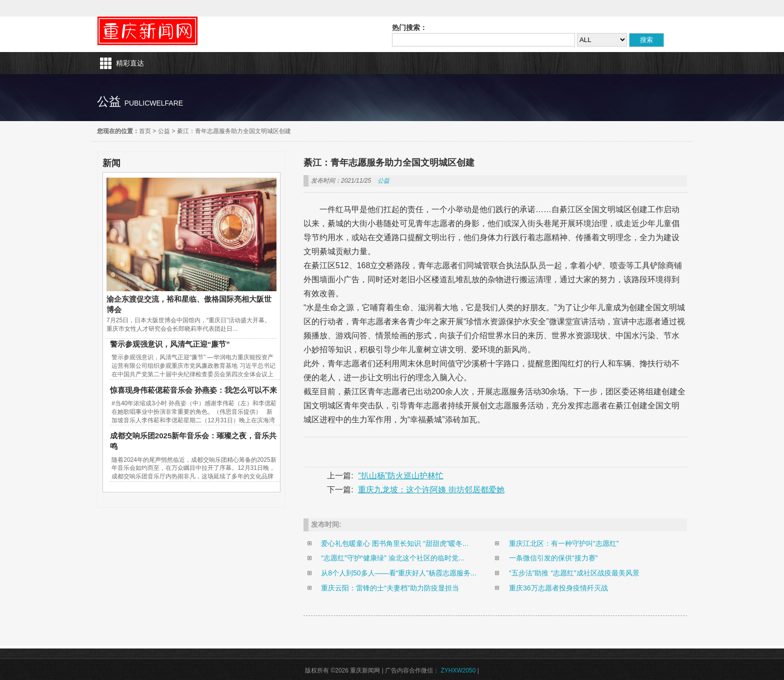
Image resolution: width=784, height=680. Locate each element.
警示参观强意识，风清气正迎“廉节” (170, 344)
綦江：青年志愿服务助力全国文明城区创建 (234, 131)
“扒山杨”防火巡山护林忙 (401, 476)
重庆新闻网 (147, 31)
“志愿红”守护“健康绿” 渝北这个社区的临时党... (392, 558)
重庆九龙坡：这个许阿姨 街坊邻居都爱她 (431, 490)
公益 (164, 131)
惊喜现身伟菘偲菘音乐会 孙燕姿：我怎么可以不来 (193, 390)
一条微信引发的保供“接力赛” (553, 558)
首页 (145, 131)
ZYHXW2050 (458, 670)
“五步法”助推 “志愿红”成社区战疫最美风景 (574, 573)
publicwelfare (154, 103)
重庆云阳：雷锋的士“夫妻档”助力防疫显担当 (390, 588)
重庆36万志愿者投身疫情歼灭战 (558, 588)
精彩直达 (130, 63)
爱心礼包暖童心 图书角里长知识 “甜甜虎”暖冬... (395, 543)
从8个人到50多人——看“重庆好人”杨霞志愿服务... (398, 573)
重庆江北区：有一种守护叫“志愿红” (564, 543)
